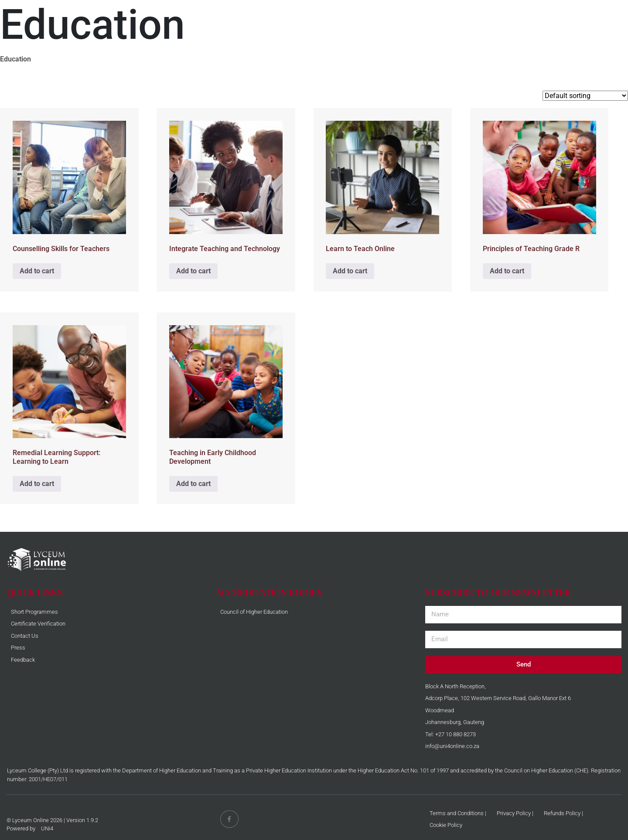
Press (18, 648)
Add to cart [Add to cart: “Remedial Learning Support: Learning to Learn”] (37, 484)
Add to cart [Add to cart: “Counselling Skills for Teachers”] (37, 271)
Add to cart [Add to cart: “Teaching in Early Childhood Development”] (193, 484)
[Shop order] (585, 96)
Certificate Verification (38, 624)
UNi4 (47, 828)
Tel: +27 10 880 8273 (451, 734)
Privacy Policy (514, 813)
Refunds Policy (562, 813)
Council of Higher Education (254, 612)
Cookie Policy (446, 825)
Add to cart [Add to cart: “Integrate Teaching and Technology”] (193, 271)
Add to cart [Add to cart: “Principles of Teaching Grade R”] (507, 271)
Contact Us (25, 636)
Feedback (23, 660)
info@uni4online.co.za (452, 746)
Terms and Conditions (457, 813)
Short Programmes (34, 612)
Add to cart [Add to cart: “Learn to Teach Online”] (350, 271)
